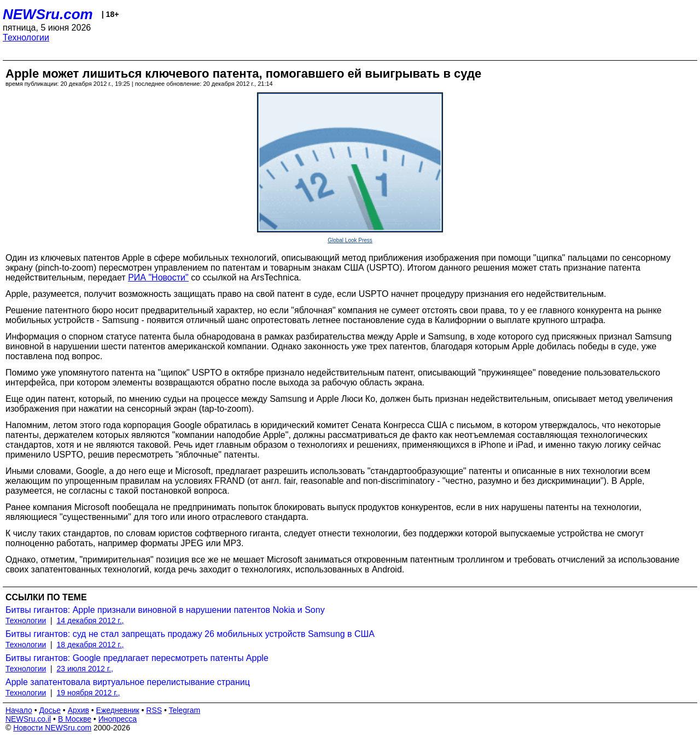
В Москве (75, 719)
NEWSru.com (48, 14)
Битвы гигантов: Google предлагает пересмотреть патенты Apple (137, 658)
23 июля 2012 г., (85, 669)
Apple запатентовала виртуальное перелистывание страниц (128, 682)
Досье (50, 710)
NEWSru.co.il (28, 719)
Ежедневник (118, 710)
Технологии (26, 37)
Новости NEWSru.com (52, 728)
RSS (154, 710)
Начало (19, 710)
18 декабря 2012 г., (91, 645)
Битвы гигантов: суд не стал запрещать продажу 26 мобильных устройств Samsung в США (190, 634)
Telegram (185, 710)
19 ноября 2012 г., (89, 693)
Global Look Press (350, 240)
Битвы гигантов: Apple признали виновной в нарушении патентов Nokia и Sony (165, 610)
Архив (78, 710)
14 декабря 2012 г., (91, 621)
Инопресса (118, 719)
